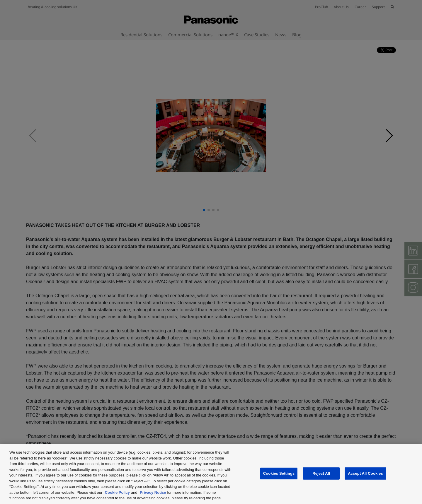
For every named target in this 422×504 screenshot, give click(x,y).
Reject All (321, 473)
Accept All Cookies (365, 473)
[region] (211, 474)
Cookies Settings (279, 473)
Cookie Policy (117, 492)
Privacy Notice (153, 492)
